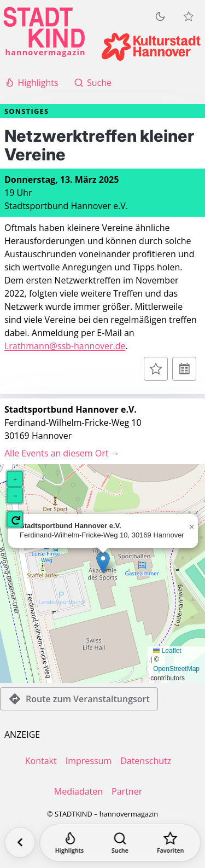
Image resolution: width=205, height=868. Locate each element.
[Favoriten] (171, 842)
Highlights (31, 83)
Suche (93, 83)
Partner (127, 791)
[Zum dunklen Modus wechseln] (160, 16)
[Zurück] (20, 842)
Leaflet (167, 651)
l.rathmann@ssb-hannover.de (65, 346)
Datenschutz (146, 761)
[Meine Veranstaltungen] (189, 16)
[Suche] (120, 842)
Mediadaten (78, 791)
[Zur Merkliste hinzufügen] (156, 369)
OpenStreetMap (176, 669)
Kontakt (41, 761)
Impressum (89, 761)
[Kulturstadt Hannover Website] (151, 47)
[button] (103, 562)
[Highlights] (69, 842)
